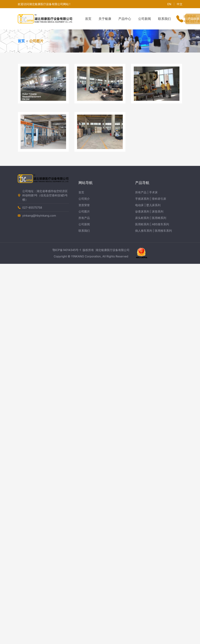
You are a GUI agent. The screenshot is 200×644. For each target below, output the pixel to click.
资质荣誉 (84, 205)
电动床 (139, 205)
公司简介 (84, 199)
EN (169, 4)
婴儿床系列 (153, 205)
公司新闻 (145, 19)
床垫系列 (158, 211)
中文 (180, 4)
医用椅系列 (159, 218)
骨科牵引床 (159, 199)
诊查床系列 (142, 211)
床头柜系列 (142, 218)
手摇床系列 (142, 199)
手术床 (153, 192)
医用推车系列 (163, 231)
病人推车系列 (144, 231)
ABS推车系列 (160, 224)
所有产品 (84, 218)
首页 (88, 19)
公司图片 (84, 211)
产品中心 (125, 19)
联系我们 (164, 19)
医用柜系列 (142, 224)
